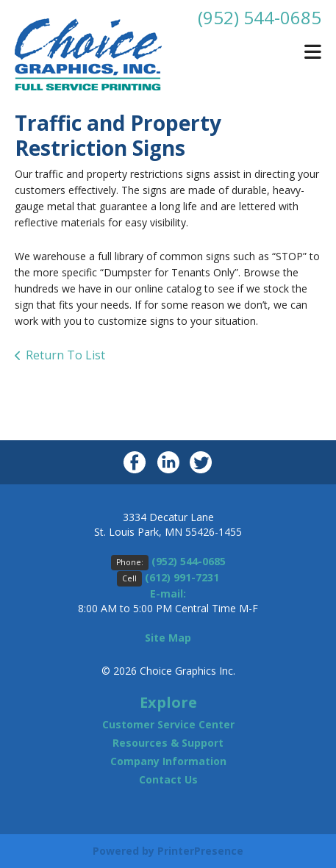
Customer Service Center (168, 724)
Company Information (168, 761)
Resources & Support (168, 743)
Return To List (65, 355)
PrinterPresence (200, 851)
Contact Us (168, 779)
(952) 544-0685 (260, 17)
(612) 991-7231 (182, 577)
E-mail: (168, 593)
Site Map (168, 638)
